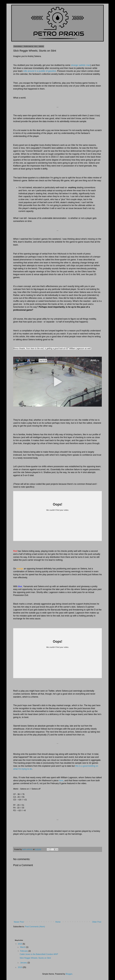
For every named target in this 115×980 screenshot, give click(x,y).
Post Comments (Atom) (35, 927)
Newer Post (19, 922)
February (24, 951)
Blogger (69, 974)
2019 (20, 944)
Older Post (97, 922)
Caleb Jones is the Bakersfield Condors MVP (39, 954)
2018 (20, 967)
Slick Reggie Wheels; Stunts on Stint (35, 958)
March (23, 947)
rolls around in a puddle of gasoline (40, 71)
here (61, 780)
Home (58, 922)
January (24, 963)
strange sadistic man (81, 65)
